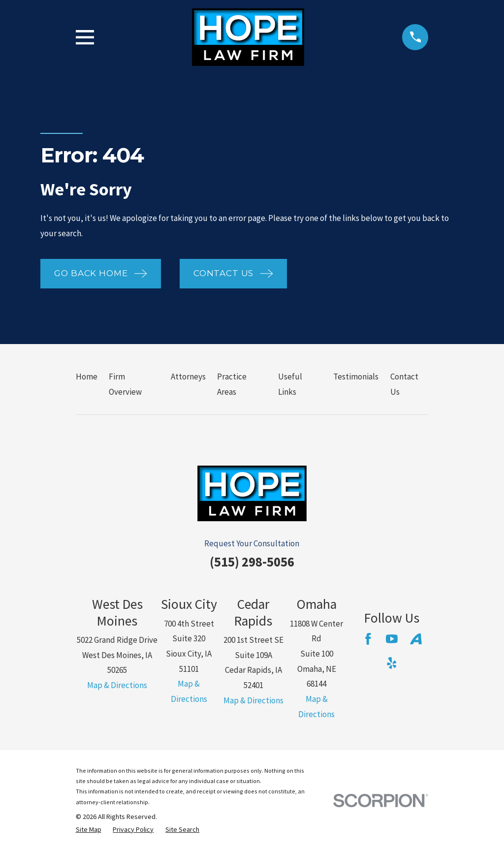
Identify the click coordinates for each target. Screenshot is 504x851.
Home (87, 377)
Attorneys (188, 377)
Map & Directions (117, 685)
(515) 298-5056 (252, 562)
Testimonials (356, 377)
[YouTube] (392, 639)
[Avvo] (416, 639)
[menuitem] (89, 830)
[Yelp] (392, 663)
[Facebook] (368, 639)
